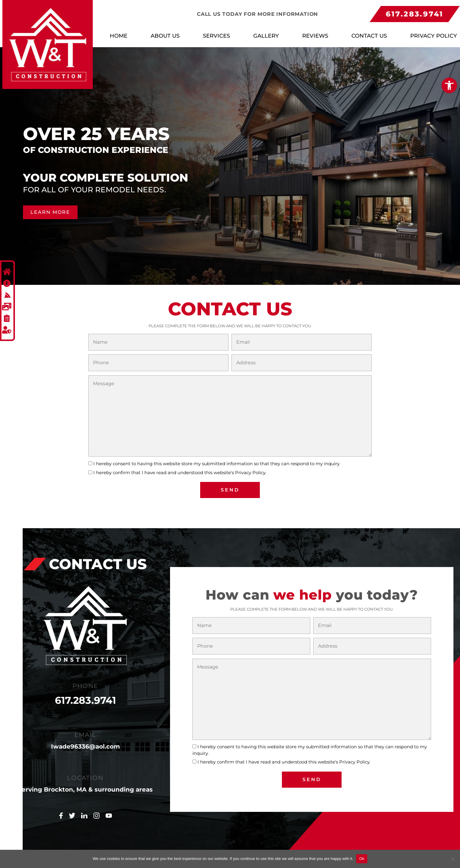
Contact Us (369, 36)
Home (119, 36)
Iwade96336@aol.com (85, 744)
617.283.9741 (85, 698)
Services (216, 36)
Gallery (266, 36)
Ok (362, 859)
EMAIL (85, 733)
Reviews (315, 36)
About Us (165, 36)
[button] (449, 85)
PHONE (85, 684)
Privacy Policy (434, 36)
